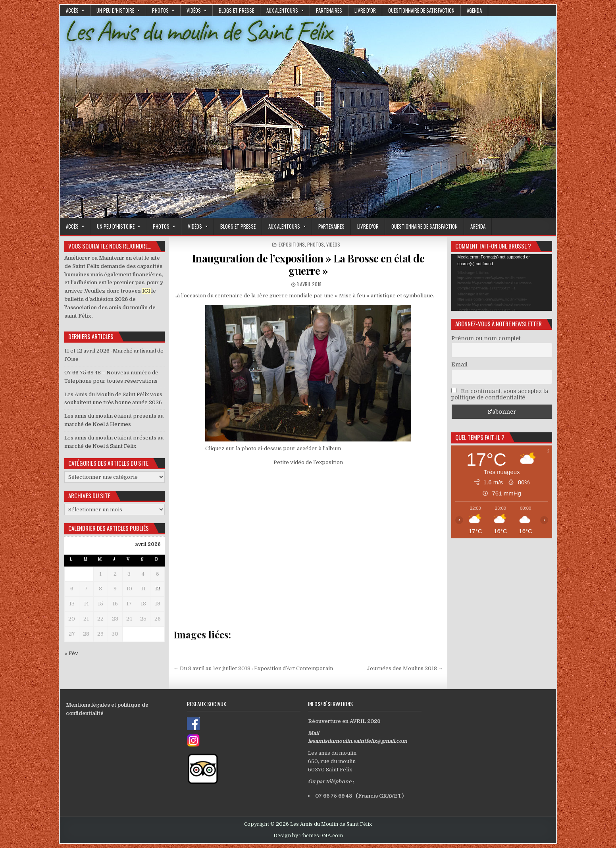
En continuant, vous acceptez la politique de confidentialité (500, 394)
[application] (502, 282)
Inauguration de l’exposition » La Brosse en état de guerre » (308, 264)
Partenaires (329, 10)
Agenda (474, 10)
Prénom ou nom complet (486, 338)
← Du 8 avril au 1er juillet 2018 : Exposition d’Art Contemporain (253, 668)
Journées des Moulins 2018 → (405, 668)
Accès (72, 10)
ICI (146, 291)
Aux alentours (282, 10)
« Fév (71, 653)
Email (459, 364)
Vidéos (194, 10)
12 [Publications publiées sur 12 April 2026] (158, 589)
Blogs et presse (236, 10)
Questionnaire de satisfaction (421, 10)
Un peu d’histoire (115, 10)
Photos (160, 10)
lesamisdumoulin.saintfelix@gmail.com (358, 741)
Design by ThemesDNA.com (308, 836)
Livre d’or (365, 10)
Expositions (292, 244)
